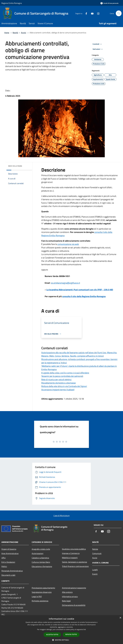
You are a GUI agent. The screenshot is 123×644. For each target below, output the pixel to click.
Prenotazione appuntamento (43, 588)
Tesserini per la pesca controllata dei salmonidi (62, 376)
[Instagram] (97, 13)
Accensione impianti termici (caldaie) (58, 390)
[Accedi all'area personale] (109, 3)
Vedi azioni (98, 49)
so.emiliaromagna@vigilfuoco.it (65, 283)
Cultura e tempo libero (41, 562)
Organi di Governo (9, 549)
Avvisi (24, 33)
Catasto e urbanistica (40, 558)
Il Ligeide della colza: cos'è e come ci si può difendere (65, 373)
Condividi (98, 44)
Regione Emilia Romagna (12, 3)
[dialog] (61, 630)
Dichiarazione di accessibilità (74, 605)
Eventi (95, 574)
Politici (4, 566)
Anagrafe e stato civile (41, 549)
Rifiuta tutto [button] (71, 634)
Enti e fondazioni (8, 562)
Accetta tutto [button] (52, 635)
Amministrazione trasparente (74, 588)
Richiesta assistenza (40, 601)
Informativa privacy (70, 596)
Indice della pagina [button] (15, 166)
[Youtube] (91, 13)
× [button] (120, 618)
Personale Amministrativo (12, 571)
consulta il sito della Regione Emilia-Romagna (84, 296)
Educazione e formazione (42, 566)
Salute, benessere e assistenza (74, 562)
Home (7, 33)
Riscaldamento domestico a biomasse (58, 383)
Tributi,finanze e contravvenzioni (75, 566)
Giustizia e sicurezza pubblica (74, 549)
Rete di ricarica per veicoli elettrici (56, 380)
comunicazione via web (68, 244)
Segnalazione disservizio (42, 592)
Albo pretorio (67, 592)
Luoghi (95, 570)
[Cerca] (119, 13)
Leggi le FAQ (37, 596)
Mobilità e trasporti (70, 558)
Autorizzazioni (38, 553)
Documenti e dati (8, 575)
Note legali (66, 601)
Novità (15, 33)
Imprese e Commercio (71, 553)
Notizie (95, 549)
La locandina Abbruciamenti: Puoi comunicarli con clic (80, 290)
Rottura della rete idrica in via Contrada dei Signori (64, 386)
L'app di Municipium (61, 516)
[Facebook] (85, 13)
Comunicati (97, 553)
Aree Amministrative (10, 553)
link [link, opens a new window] (85, 630)
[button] (61, 640)
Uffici (4, 558)
